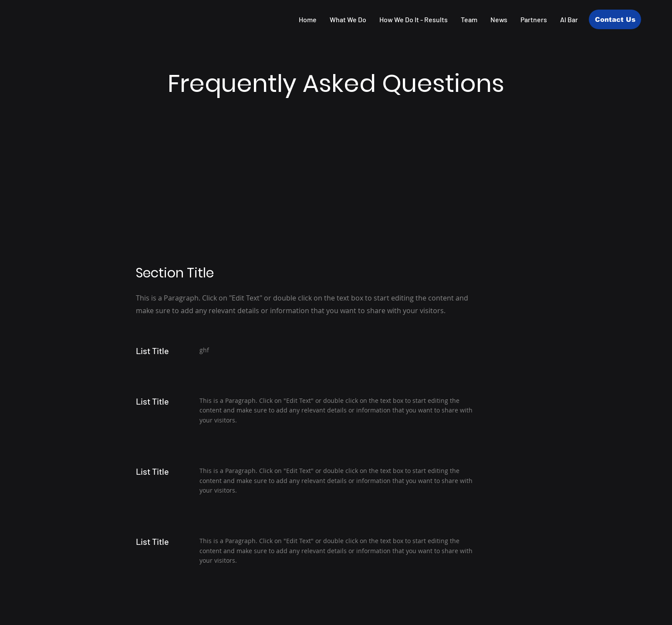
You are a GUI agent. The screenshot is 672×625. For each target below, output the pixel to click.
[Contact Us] (615, 19)
